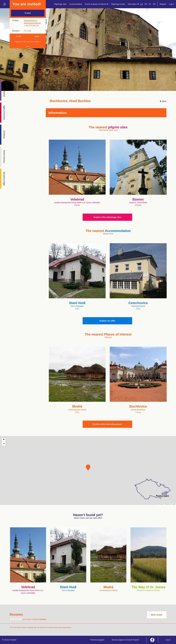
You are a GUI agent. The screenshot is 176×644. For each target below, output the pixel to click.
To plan (28, 13)
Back (163, 101)
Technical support (97, 640)
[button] (88, 468)
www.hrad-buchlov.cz (32, 23)
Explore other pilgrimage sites (107, 217)
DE (154, 4)
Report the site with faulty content (28, 42)
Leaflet (161, 504)
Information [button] (133, 4)
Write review (157, 615)
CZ (142, 4)
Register (163, 4)
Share (37, 36)
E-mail (19, 36)
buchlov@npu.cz (31, 20)
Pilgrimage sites (60, 4)
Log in (172, 4)
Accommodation (76, 4)
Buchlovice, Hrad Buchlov (70, 101)
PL (150, 4)
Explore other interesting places (107, 424)
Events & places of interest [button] (97, 4)
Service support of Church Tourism (125, 640)
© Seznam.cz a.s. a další (170, 504)
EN (146, 4)
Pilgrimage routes (118, 4)
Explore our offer (107, 321)
